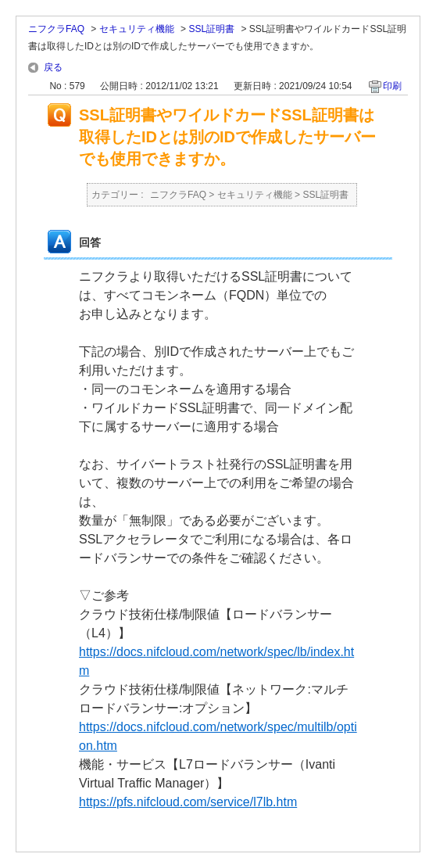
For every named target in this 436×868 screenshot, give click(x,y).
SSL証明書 (211, 29)
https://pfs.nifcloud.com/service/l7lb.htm (188, 802)
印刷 (392, 86)
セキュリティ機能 (137, 29)
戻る (53, 67)
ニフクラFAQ (56, 29)
